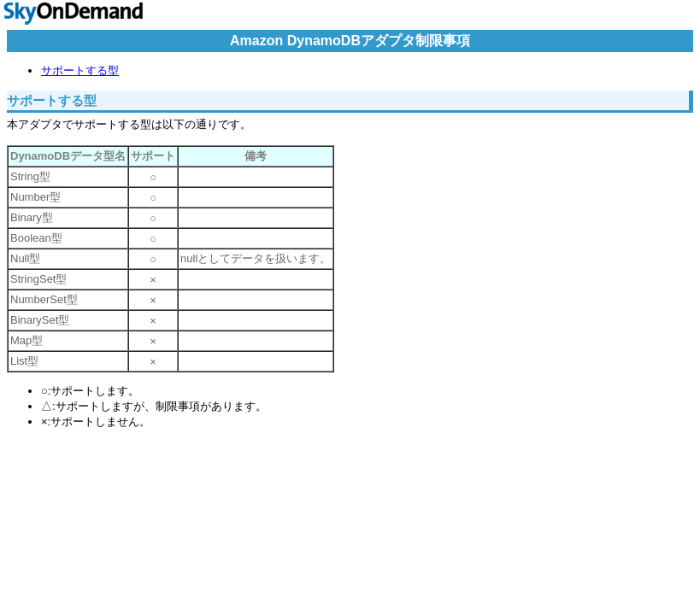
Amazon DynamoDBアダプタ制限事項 (350, 41)
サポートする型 (80, 70)
